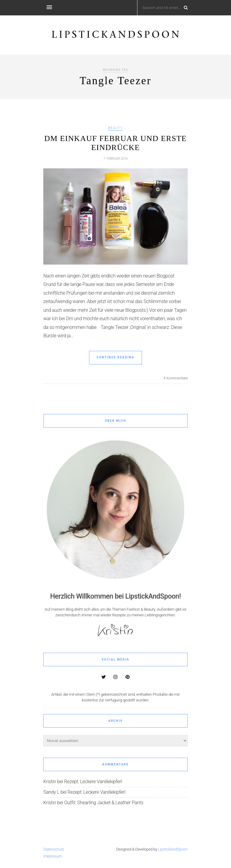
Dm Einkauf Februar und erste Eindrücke (115, 143)
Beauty (116, 128)
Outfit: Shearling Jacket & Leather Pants (104, 803)
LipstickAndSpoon (173, 849)
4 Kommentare (176, 378)
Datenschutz (54, 849)
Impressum (53, 856)
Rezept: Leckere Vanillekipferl (93, 782)
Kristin (50, 782)
